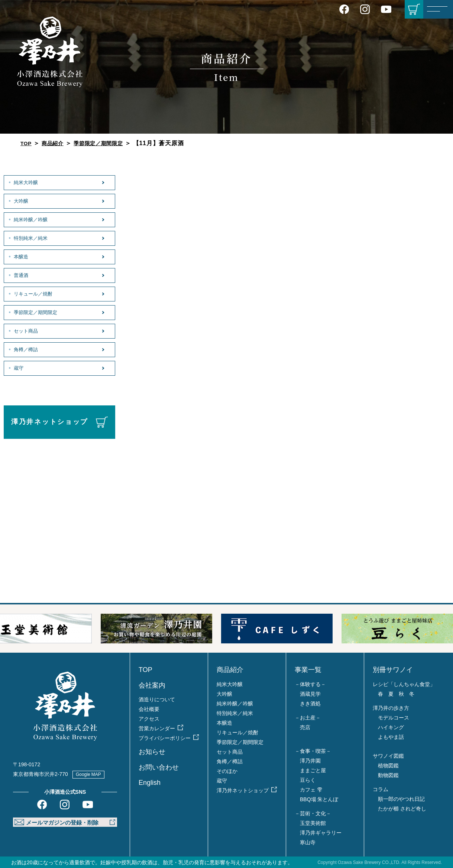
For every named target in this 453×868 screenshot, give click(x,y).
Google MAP (92, 774)
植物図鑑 (388, 766)
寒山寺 (308, 842)
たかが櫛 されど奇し (402, 809)
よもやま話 (391, 737)
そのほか (227, 771)
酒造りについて (157, 699)
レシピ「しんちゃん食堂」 (404, 684)
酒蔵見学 (310, 694)
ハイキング (391, 727)
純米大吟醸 (26, 182)
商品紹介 (56, 143)
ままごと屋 (313, 770)
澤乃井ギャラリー (321, 833)
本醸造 (21, 256)
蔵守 (18, 368)
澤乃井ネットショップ (50, 422)
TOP (27, 143)
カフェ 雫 (311, 790)
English (150, 783)
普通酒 (21, 275)
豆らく (308, 780)
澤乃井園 (310, 761)
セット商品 (26, 330)
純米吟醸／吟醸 (32, 219)
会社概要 (149, 709)
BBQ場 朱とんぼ (319, 799)
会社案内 (152, 685)
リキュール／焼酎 (35, 293)
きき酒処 (310, 704)
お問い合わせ (159, 767)
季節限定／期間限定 (107, 143)
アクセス (149, 719)
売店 (305, 727)
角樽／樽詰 (26, 349)
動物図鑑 (388, 775)
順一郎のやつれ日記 (401, 799)
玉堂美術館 (313, 823)
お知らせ (152, 752)
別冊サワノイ (393, 670)
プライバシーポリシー (165, 738)
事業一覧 (308, 670)
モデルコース (394, 718)
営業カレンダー (157, 728)
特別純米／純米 (32, 238)
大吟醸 (21, 200)
